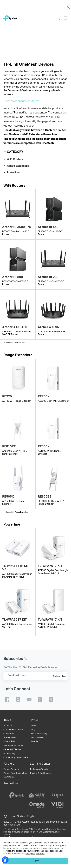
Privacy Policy (10, 741)
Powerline (13, 172)
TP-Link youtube (29, 699)
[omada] (37, 805)
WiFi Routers (15, 159)
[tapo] (57, 795)
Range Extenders (18, 166)
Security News (38, 737)
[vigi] (57, 805)
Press (34, 720)
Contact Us (9, 733)
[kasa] (37, 795)
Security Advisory (39, 733)
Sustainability (10, 737)
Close (68, 7)
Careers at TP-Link (12, 749)
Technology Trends (39, 769)
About (7, 720)
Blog (33, 729)
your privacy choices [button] (35, 854)
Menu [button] (66, 16)
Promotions (11, 783)
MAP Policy (9, 777)
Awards (34, 741)
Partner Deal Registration (15, 773)
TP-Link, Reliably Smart (10, 17)
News (34, 725)
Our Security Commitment (16, 757)
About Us (8, 725)
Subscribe (59, 676)
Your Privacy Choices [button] (13, 745)
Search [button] (58, 16)
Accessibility (9, 753)
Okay (36, 861)
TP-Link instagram (18, 699)
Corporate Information (14, 729)
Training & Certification (41, 773)
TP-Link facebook (7, 699)
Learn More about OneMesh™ (21, 101)
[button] (25, 659)
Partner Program (11, 769)
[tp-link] (16, 795)
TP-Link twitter (51, 699)
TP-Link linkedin (40, 699)
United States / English (20, 816)
